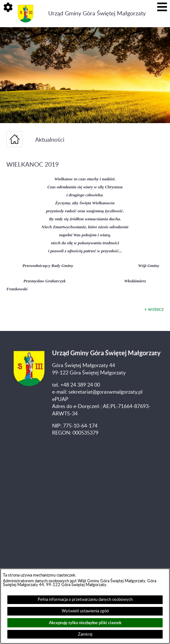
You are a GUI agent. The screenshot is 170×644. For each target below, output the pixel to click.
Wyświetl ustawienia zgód (85, 611)
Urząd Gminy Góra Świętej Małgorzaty (97, 14)
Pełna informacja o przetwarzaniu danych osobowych (85, 600)
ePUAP (60, 399)
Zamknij (85, 634)
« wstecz (154, 309)
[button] (8, 8)
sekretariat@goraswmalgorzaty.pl (105, 392)
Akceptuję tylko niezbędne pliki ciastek (85, 623)
